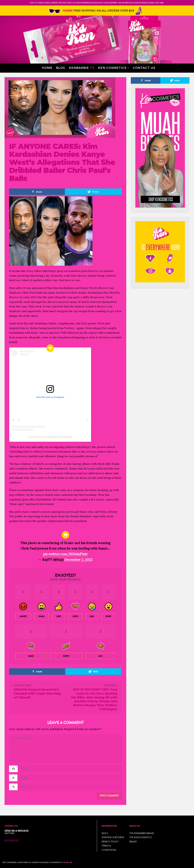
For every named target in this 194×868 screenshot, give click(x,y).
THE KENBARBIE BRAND (142, 833)
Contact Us (144, 68)
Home (47, 68)
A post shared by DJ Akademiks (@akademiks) (50, 437)
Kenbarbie (82, 68)
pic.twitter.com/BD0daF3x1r (65, 554)
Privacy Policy (110, 842)
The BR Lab (67, 862)
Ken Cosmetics (112, 68)
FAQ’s (105, 833)
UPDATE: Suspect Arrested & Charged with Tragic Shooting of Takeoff (37, 693)
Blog (61, 68)
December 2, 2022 (78, 560)
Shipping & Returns (113, 837)
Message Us (12, 840)
